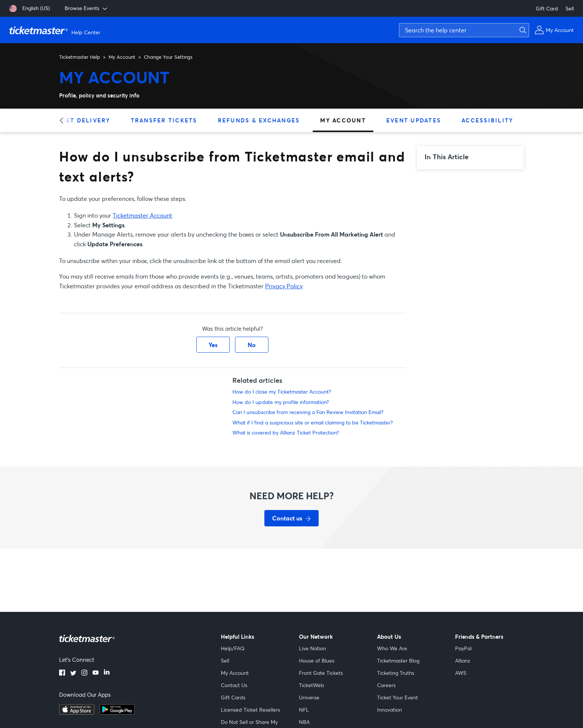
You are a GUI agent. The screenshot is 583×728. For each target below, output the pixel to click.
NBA (304, 722)
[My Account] (554, 30)
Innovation (389, 710)
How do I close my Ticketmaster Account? (282, 392)
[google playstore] (117, 712)
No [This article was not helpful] (252, 345)
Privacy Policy (284, 286)
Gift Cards (233, 697)
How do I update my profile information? (281, 402)
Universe (309, 697)
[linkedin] (107, 673)
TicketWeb (312, 685)
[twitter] (73, 673)
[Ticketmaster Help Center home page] (56, 30)
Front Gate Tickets (321, 673)
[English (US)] (30, 9)
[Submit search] (522, 30)
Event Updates (414, 120)
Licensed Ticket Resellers (250, 710)
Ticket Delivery (80, 120)
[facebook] (62, 673)
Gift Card (547, 8)
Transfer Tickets (164, 120)
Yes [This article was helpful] (213, 345)
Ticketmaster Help (80, 57)
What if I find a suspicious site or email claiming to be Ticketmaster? (313, 422)
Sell (570, 8)
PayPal (463, 648)
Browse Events (87, 8)
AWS (461, 673)
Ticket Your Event (397, 697)
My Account (122, 57)
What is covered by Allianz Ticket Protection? (286, 432)
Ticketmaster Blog (398, 660)
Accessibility (487, 120)
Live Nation (313, 648)
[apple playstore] (77, 712)
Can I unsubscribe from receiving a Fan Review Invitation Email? (308, 412)
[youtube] (96, 673)
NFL (304, 710)
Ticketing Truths (396, 673)
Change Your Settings (168, 57)
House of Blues (317, 660)
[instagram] (84, 673)
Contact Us (234, 685)
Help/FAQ (233, 648)
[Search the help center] (464, 30)
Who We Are (392, 648)
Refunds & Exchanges (259, 120)
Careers (386, 685)
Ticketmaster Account (142, 215)
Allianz (463, 660)
